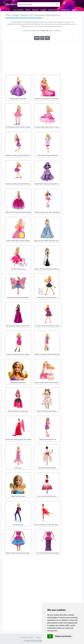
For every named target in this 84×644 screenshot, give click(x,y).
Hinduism (35, 10)
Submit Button (53, 10)
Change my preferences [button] (63, 636)
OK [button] (50, 636)
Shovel (28, 10)
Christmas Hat (65, 10)
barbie (37, 38)
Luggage (43, 10)
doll (42, 38)
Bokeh (74, 10)
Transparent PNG (26, 638)
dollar (47, 38)
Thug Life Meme (18, 10)
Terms (39, 638)
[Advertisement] (42, 57)
